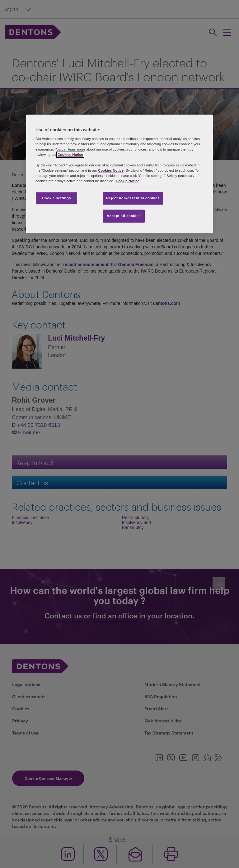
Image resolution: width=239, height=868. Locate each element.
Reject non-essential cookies (133, 198)
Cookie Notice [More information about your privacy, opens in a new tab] (128, 181)
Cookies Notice (70, 155)
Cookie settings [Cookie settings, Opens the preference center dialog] (56, 198)
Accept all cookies (124, 216)
